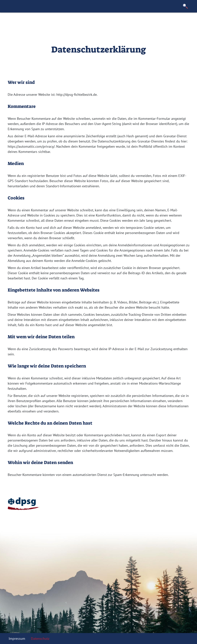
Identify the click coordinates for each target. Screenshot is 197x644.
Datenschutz (40, 639)
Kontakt (99, 22)
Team (50, 22)
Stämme (65, 22)
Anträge (82, 22)
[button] (185, 6)
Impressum (17, 639)
